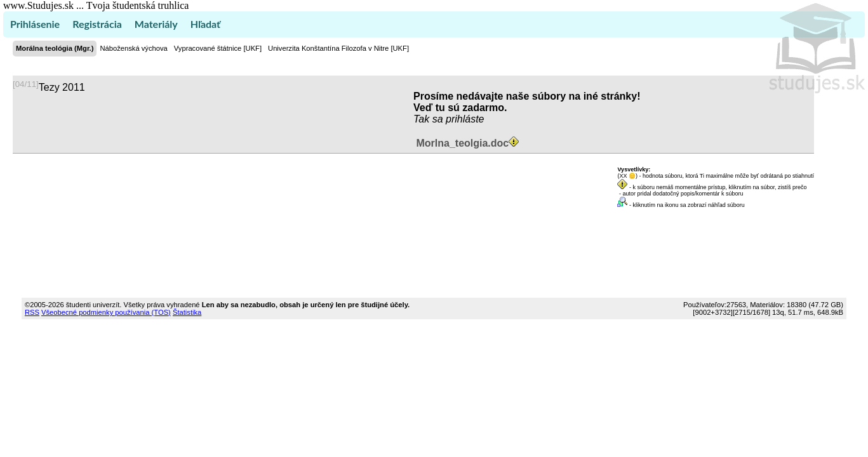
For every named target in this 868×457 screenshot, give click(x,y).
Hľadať (205, 24)
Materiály (156, 24)
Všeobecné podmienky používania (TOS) (106, 312)
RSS (32, 312)
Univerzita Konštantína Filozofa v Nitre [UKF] (338, 48)
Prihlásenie (35, 24)
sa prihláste (458, 119)
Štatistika (187, 312)
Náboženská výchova (133, 48)
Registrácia (97, 24)
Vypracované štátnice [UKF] (218, 48)
